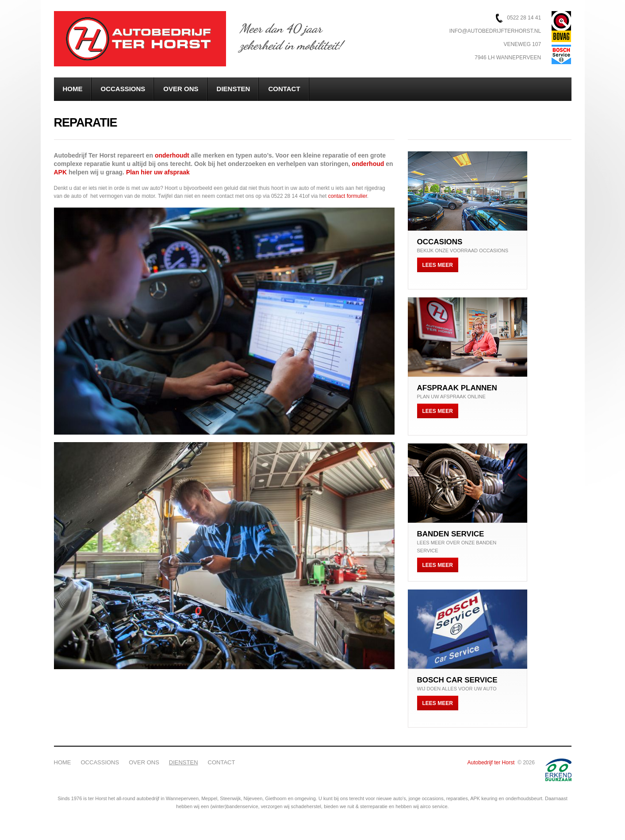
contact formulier (348, 196)
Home (73, 89)
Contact (284, 89)
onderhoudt (173, 155)
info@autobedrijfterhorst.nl (495, 31)
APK (61, 172)
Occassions (123, 89)
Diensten (234, 89)
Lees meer (438, 265)
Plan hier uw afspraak (158, 172)
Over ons (181, 89)
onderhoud (369, 164)
